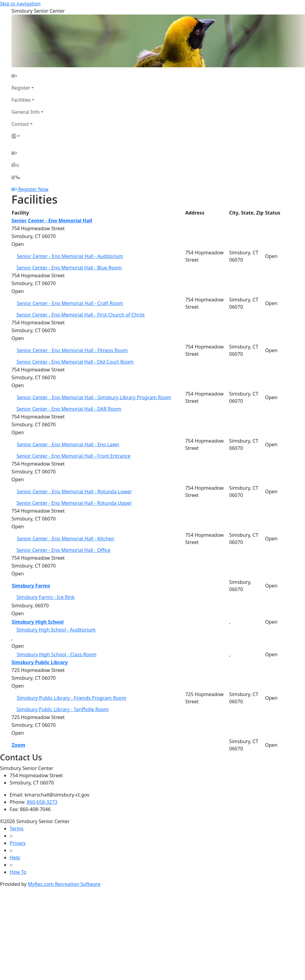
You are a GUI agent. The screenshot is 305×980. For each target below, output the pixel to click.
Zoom (19, 745)
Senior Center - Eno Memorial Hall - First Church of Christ (81, 315)
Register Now (33, 189)
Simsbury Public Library (40, 662)
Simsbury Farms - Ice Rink (46, 597)
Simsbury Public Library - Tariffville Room (63, 709)
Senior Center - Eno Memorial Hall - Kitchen (66, 539)
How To (18, 872)
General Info (26, 112)
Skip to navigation (20, 4)
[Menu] (16, 177)
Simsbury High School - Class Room (57, 654)
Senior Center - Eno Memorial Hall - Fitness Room (72, 350)
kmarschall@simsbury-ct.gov (57, 795)
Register (21, 88)
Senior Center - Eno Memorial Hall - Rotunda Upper (74, 503)
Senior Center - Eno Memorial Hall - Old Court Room (75, 362)
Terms (17, 829)
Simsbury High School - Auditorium (56, 630)
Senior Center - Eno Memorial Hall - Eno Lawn (68, 444)
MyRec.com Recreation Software (64, 884)
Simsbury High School (38, 622)
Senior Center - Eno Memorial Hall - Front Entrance (74, 456)
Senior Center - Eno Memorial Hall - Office (64, 550)
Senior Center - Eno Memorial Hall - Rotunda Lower (74, 492)
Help (15, 857)
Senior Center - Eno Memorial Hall (52, 221)
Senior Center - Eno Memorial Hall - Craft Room (70, 303)
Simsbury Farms (31, 586)
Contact (20, 124)
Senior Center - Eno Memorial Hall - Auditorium (70, 256)
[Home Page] (27, 76)
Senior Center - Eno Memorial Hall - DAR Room (69, 409)
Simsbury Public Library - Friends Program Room (72, 698)
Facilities (21, 100)
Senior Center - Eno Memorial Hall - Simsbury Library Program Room (94, 397)
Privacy (18, 843)
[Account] (27, 136)
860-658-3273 (42, 802)
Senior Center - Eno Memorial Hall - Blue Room (69, 268)
